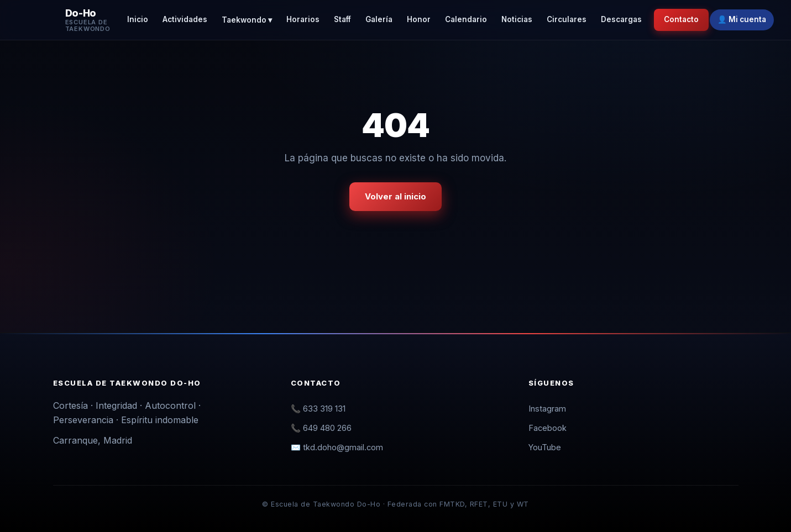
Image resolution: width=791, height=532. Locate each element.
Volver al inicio (396, 196)
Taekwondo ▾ (247, 20)
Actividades (185, 19)
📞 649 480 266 (321, 428)
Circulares (567, 19)
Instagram (547, 409)
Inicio (138, 19)
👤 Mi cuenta (742, 19)
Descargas (621, 19)
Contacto (681, 19)
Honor (419, 19)
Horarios (303, 19)
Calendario (466, 19)
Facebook (548, 428)
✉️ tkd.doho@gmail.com (337, 447)
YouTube (545, 447)
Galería (379, 19)
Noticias (517, 19)
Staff (342, 19)
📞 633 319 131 (318, 409)
